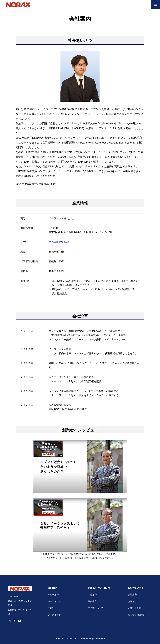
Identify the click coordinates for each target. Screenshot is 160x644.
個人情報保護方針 (137, 615)
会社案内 (132, 594)
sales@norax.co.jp (59, 242)
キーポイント (54, 601)
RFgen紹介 (53, 594)
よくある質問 (54, 615)
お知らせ (132, 601)
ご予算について (96, 608)
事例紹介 (92, 601)
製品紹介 (92, 594)
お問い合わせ (135, 608)
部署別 (51, 608)
